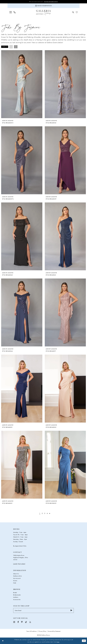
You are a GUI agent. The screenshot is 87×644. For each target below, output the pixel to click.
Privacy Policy (42, 631)
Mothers (16, 597)
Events (15, 581)
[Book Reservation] (43, 6)
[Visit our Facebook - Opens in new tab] (18, 622)
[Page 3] (45, 513)
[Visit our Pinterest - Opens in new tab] (22, 622)
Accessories (17, 599)
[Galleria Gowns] (44, 13)
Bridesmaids (17, 595)
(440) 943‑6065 (19, 564)
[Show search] (73, 12)
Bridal (15, 593)
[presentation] (22, 84)
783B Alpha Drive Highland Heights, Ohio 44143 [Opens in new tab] (21, 557)
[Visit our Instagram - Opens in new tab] (14, 622)
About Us (16, 574)
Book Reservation (51, 2)
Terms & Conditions (32, 631)
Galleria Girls (18, 576)
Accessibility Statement (54, 631)
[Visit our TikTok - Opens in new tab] (26, 622)
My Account (17, 578)
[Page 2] (42, 513)
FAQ (15, 583)
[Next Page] (50, 513)
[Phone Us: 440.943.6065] (15, 12)
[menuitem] (11, 12)
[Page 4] (47, 513)
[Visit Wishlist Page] (77, 12)
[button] (11, 12)
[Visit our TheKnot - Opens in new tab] (30, 622)
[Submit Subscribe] (71, 610)
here (58, 642)
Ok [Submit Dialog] (84, 641)
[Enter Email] (43, 610)
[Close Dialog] (3, 641)
